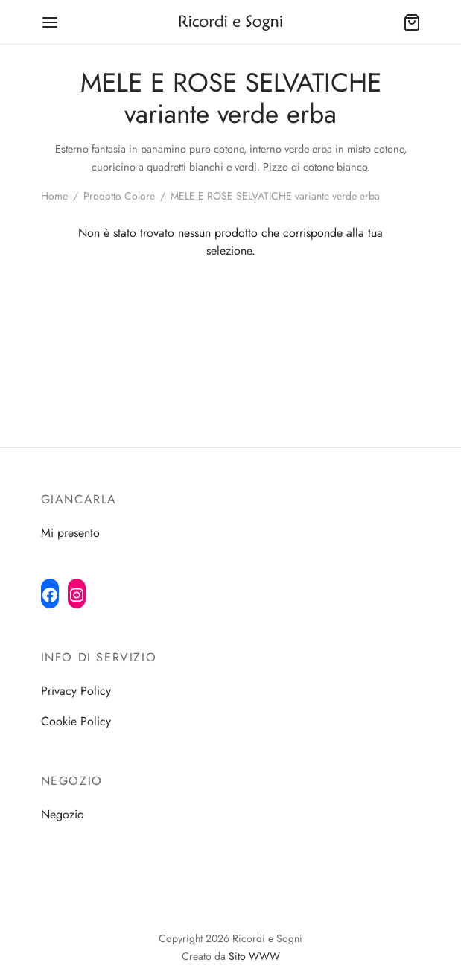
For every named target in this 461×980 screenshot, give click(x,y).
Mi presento (70, 533)
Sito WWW (254, 956)
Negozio (63, 814)
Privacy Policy (76, 691)
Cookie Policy (76, 721)
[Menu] (50, 22)
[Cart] (412, 22)
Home (54, 196)
